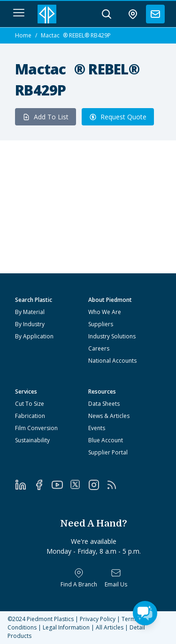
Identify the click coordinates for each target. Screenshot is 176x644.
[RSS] (115, 485)
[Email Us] (116, 578)
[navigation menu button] (19, 13)
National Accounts (112, 361)
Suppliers (101, 324)
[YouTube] (61, 485)
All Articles (110, 627)
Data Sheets (104, 404)
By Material (30, 312)
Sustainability (32, 440)
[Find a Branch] (79, 578)
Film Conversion (36, 428)
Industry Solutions (112, 336)
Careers (99, 348)
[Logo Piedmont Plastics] (47, 14)
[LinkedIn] (24, 485)
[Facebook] (42, 485)
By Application (34, 336)
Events (97, 428)
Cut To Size (30, 404)
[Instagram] (97, 485)
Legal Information (66, 627)
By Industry (30, 324)
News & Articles (109, 416)
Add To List (46, 117)
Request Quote (118, 117)
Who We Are (105, 312)
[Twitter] (79, 484)
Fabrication (30, 416)
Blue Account (106, 440)
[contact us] (155, 14)
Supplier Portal (108, 452)
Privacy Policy (98, 619)
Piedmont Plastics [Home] (50, 619)
